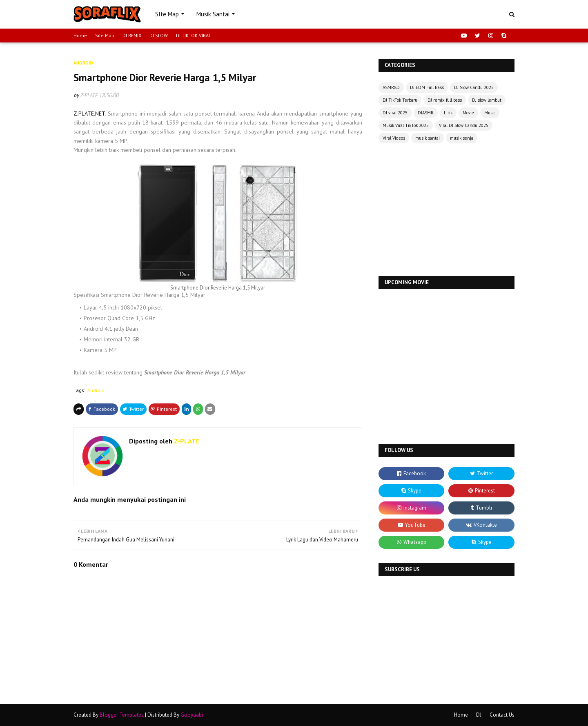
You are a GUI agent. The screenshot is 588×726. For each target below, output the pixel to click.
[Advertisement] (447, 211)
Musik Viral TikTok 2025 (406, 125)
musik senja (462, 138)
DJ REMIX (132, 35)
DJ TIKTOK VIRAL (194, 35)
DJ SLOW (159, 35)
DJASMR (426, 113)
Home (80, 35)
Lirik (448, 113)
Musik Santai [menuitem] (213, 14)
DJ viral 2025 (395, 113)
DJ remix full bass (445, 100)
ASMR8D (391, 87)
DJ (479, 715)
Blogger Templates (122, 715)
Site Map (105, 35)
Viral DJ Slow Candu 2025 (464, 125)
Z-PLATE (89, 95)
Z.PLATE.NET (89, 114)
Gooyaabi (192, 715)
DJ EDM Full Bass (427, 87)
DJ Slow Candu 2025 (474, 87)
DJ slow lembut (487, 100)
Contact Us (502, 715)
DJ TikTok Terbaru (400, 100)
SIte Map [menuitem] (167, 14)
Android (96, 390)
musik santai (428, 138)
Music (490, 113)
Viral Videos (394, 138)
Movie (468, 113)
